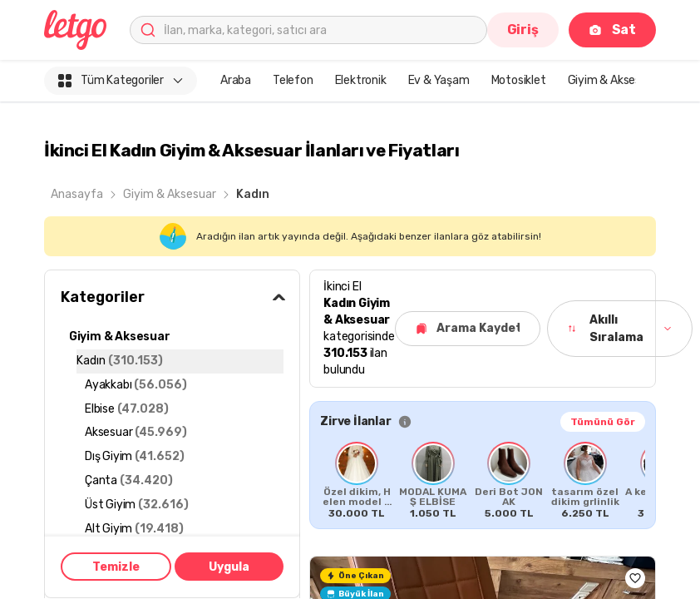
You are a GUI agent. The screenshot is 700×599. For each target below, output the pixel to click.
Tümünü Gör (603, 422)
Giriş (523, 30)
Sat (612, 30)
